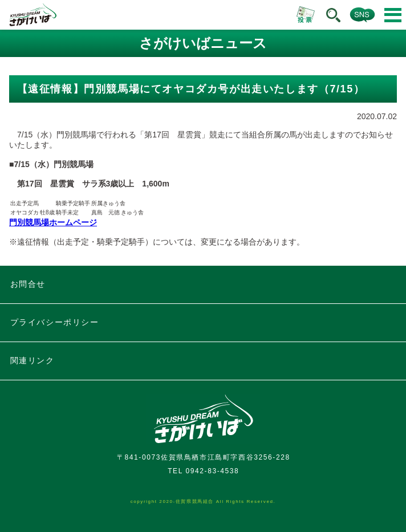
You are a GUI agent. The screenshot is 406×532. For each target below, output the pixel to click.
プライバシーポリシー (55, 322)
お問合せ (28, 284)
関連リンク (33, 360)
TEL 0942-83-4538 (203, 471)
